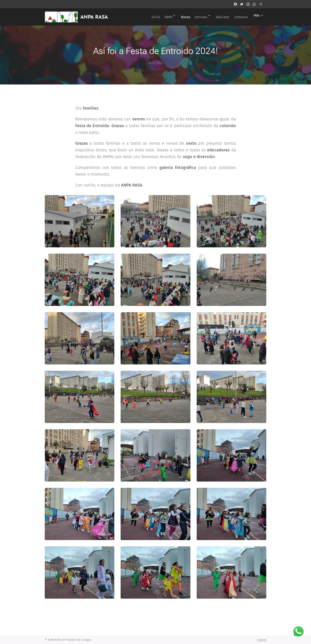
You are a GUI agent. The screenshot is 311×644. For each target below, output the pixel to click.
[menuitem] (142, 17)
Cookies (262, 640)
